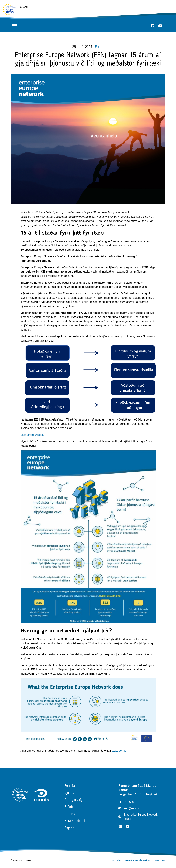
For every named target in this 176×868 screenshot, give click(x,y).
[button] (14, 26)
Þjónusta (72, 793)
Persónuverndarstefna (138, 860)
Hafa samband (75, 821)
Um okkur (71, 814)
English (69, 828)
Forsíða (70, 786)
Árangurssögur (75, 800)
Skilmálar (116, 860)
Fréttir (99, 47)
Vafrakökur (160, 860)
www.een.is (119, 751)
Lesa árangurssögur (33, 435)
